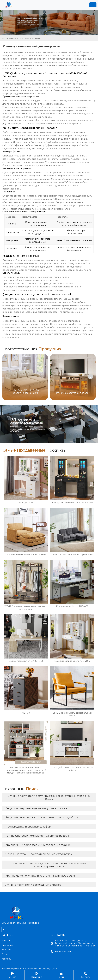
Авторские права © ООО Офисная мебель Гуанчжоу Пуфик (29, 969)
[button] (90, 377)
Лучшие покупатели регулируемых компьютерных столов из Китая (49, 798)
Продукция (37, 975)
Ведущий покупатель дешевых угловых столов (36, 808)
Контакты (86, 975)
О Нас (61, 975)
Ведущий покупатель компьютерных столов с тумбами (42, 818)
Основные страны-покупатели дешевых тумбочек (39, 854)
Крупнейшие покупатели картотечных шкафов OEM (40, 876)
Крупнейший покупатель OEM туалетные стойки (38, 845)
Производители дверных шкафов (28, 827)
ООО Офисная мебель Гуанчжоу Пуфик (30, 145)
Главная (5, 38)
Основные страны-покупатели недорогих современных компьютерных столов (49, 865)
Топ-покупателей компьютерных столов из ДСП (37, 836)
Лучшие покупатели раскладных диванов (33, 885)
